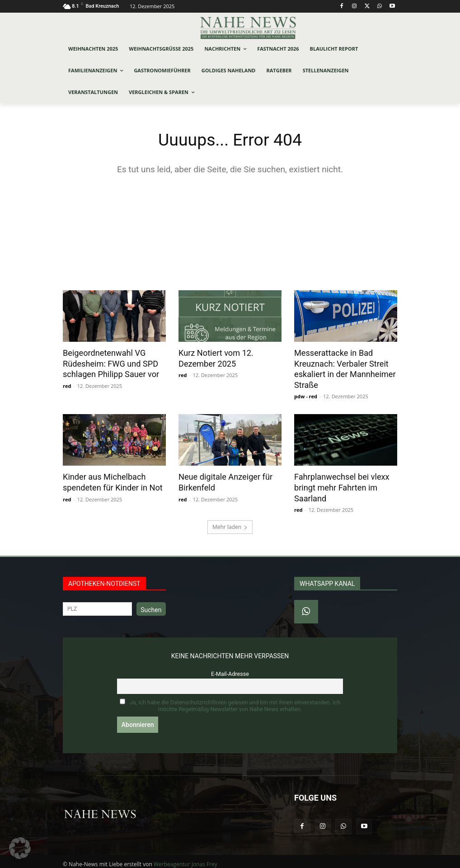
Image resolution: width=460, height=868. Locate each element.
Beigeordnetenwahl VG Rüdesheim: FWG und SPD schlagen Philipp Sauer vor (108, 363)
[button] (20, 848)
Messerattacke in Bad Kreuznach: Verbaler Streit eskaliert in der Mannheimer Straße (342, 368)
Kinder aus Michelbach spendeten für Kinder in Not (110, 479)
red (67, 384)
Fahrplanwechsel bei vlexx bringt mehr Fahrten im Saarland (339, 484)
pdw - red (306, 394)
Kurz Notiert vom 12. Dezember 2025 (214, 358)
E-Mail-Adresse (230, 669)
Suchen (151, 605)
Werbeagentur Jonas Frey (185, 860)
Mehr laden (230, 522)
